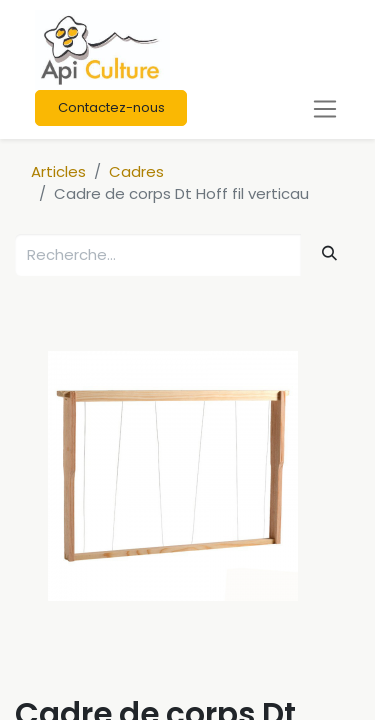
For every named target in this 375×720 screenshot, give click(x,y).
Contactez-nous (111, 107)
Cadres (136, 171)
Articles (58, 171)
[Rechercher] (330, 253)
